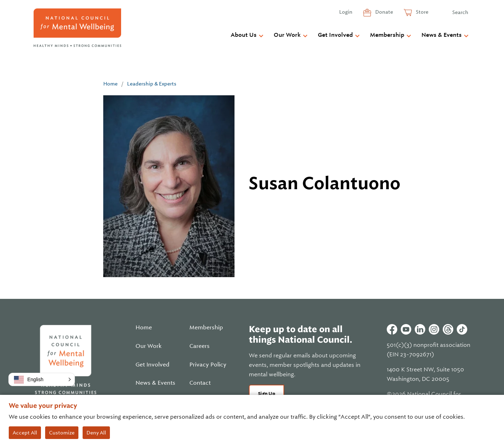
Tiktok (462, 329)
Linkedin (420, 329)
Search (460, 12)
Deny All (96, 433)
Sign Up (267, 394)
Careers (199, 346)
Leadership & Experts (152, 84)
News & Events (442, 35)
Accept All (25, 433)
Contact (200, 383)
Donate (384, 12)
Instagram (434, 329)
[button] (42, 379)
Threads (448, 329)
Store (422, 12)
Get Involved (335, 35)
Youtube (406, 329)
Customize (62, 433)
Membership (387, 35)
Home (110, 84)
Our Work (287, 35)
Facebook (392, 329)
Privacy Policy (208, 365)
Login (346, 12)
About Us (244, 35)
